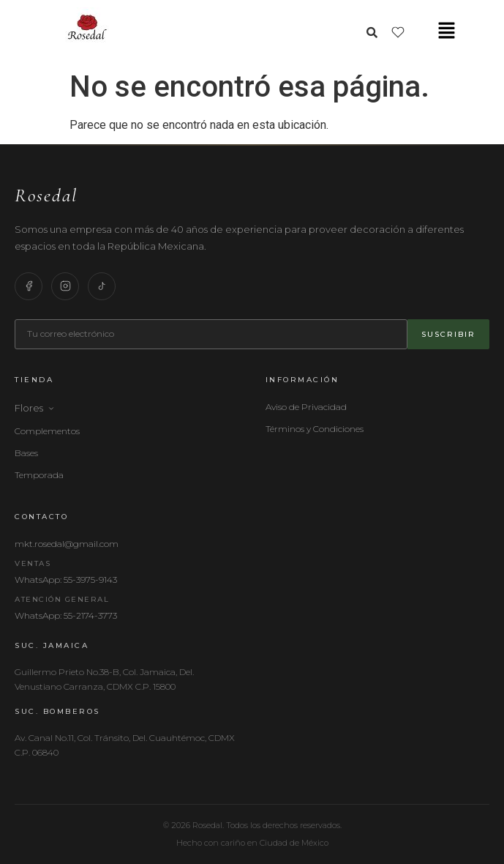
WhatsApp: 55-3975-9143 (66, 580)
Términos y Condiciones (315, 429)
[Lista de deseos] (398, 32)
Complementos (47, 431)
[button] (446, 31)
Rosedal (46, 195)
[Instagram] (65, 286)
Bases (26, 453)
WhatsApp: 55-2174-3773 (66, 615)
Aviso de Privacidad (306, 407)
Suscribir (448, 334)
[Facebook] (29, 286)
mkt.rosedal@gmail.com (67, 544)
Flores (35, 408)
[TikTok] (102, 286)
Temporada (39, 475)
